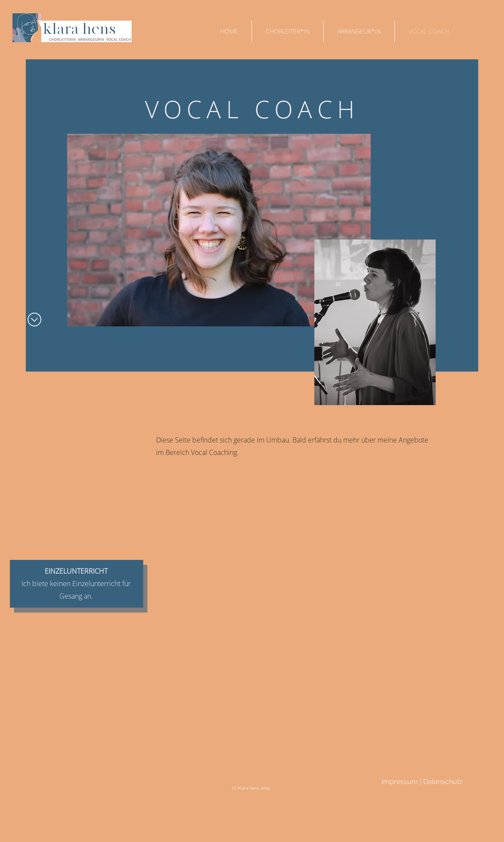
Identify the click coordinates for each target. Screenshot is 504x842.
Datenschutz (443, 782)
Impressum (401, 782)
